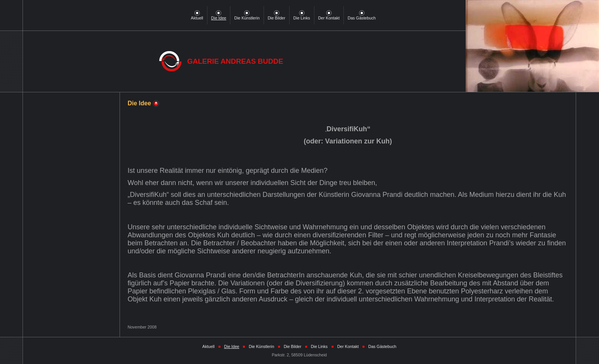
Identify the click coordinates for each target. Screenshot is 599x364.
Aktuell (197, 16)
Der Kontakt (329, 16)
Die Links (302, 16)
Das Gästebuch (362, 16)
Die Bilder (277, 16)
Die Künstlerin (247, 16)
